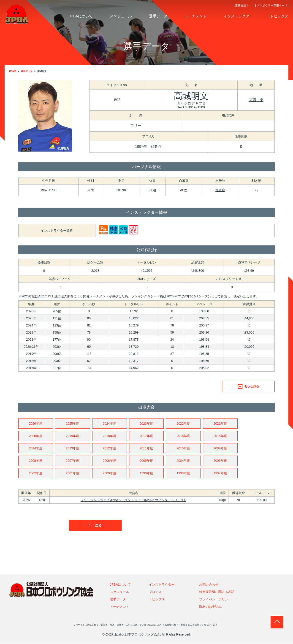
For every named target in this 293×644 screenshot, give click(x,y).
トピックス (157, 599)
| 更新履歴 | (241, 5)
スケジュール (119, 592)
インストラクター (162, 585)
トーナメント (119, 607)
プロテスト (157, 592)
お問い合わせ (209, 585)
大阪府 (220, 190)
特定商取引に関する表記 (217, 592)
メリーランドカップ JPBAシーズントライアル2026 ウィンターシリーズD (133, 500)
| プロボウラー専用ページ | (272, 5)
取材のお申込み (210, 607)
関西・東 (256, 100)
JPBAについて (120, 585)
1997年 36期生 (148, 147)
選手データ (118, 599)
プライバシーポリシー (215, 599)
